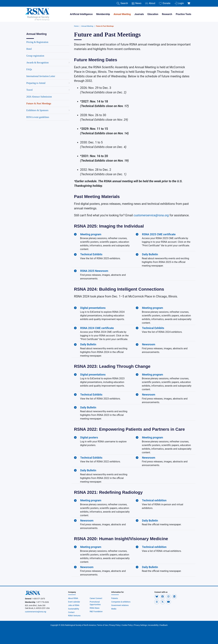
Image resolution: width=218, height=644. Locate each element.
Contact (71, 612)
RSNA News (95, 608)
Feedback (164, 625)
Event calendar (74, 602)
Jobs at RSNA (74, 605)
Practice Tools (183, 14)
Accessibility (153, 625)
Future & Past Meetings (105, 26)
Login (179, 3)
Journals (139, 14)
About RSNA (73, 598)
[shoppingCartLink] (189, 2)
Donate (165, 3)
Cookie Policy (127, 625)
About (150, 3)
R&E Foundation (96, 612)
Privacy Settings (140, 625)
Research (167, 14)
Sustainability (74, 609)
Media (114, 609)
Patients (115, 598)
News (136, 3)
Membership (103, 14)
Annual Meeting (122, 14)
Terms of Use (102, 625)
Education (153, 14)
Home (76, 26)
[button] (157, 596)
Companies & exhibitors (121, 602)
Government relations (120, 605)
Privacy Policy (115, 625)
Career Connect (96, 598)
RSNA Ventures (74, 616)
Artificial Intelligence (81, 14)
